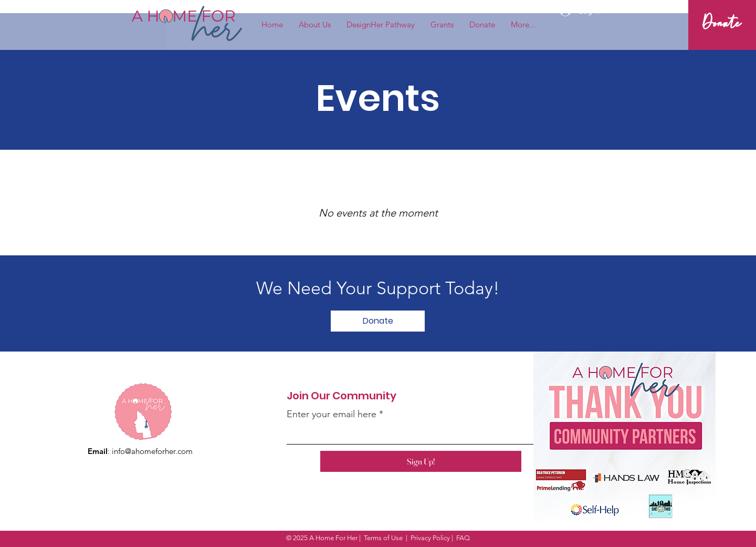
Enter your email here (332, 414)
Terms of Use (383, 538)
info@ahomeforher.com (152, 451)
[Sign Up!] (421, 461)
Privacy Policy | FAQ (440, 538)
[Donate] (722, 25)
